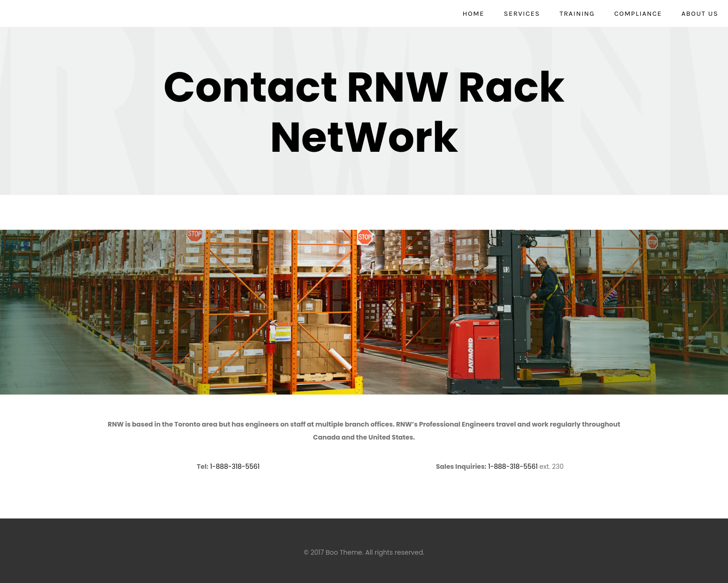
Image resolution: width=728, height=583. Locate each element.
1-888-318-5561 (235, 466)
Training (577, 13)
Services (522, 13)
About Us (700, 13)
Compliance (638, 13)
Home (473, 13)
